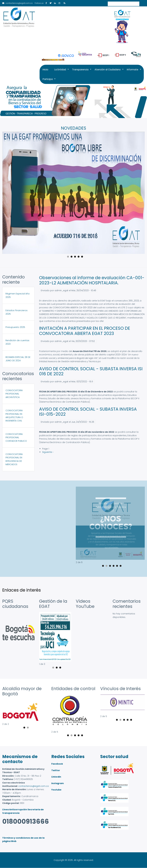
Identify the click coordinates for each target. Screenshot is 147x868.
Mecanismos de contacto (20, 759)
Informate (134, 71)
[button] (110, 559)
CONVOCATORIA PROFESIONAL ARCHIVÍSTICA (14, 394)
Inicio (45, 70)
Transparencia (82, 71)
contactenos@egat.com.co (34, 786)
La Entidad (62, 71)
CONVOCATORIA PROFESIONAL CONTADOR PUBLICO (16, 438)
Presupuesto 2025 (15, 327)
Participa (49, 81)
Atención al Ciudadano (109, 71)
